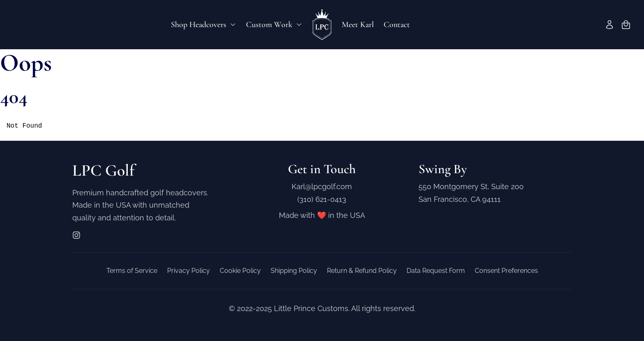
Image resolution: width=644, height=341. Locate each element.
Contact (397, 25)
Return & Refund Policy (362, 271)
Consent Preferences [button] (506, 271)
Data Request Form (436, 271)
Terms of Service (132, 271)
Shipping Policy (294, 271)
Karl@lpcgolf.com (322, 187)
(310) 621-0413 (322, 199)
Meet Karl (358, 25)
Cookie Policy (240, 271)
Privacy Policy (189, 271)
